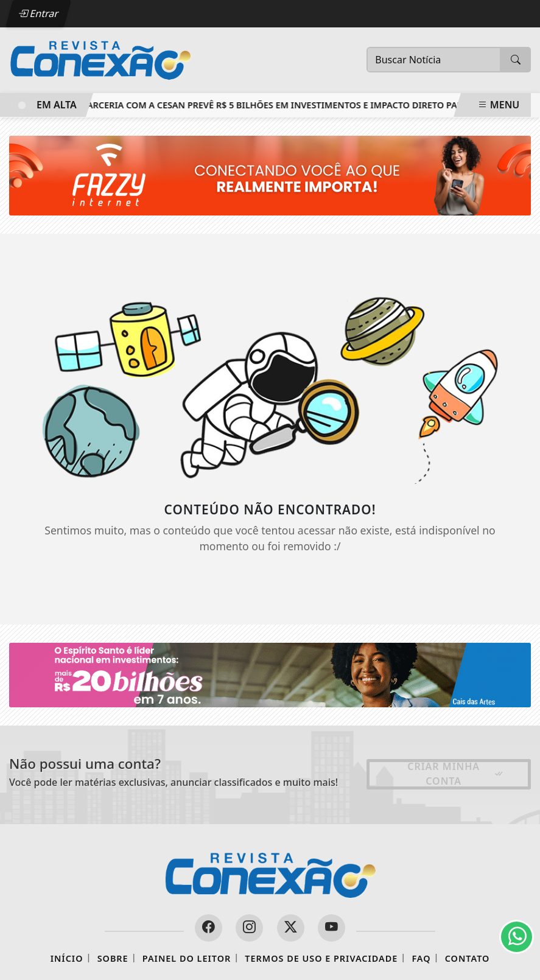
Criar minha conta (456, 774)
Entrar (38, 13)
